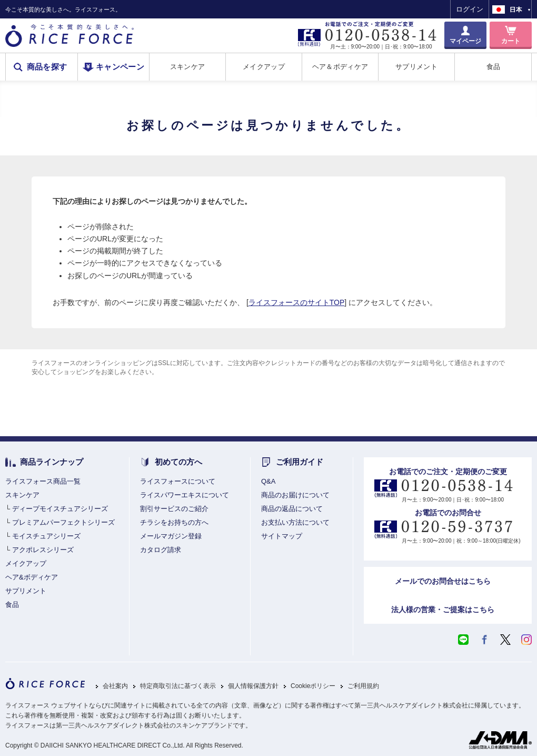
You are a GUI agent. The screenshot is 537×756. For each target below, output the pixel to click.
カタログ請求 (161, 550)
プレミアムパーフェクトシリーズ (63, 522)
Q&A (268, 481)
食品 (494, 67)
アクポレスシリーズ (43, 550)
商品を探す (47, 67)
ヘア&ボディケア (32, 577)
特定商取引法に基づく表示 (178, 686)
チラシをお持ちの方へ (174, 522)
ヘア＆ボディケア (340, 67)
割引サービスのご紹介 (174, 509)
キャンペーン (120, 67)
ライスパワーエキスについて (185, 495)
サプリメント (416, 67)
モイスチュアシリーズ (46, 536)
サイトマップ (282, 536)
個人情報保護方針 (253, 686)
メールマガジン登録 (171, 536)
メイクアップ (264, 67)
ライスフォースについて (178, 481)
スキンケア (187, 67)
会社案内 (115, 686)
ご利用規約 (363, 686)
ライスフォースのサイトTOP (297, 302)
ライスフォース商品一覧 (43, 481)
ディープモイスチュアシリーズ (60, 509)
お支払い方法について (295, 522)
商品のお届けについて (295, 495)
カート (511, 41)
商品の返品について (292, 509)
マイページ (465, 41)
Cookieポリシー (313, 686)
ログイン (470, 9)
